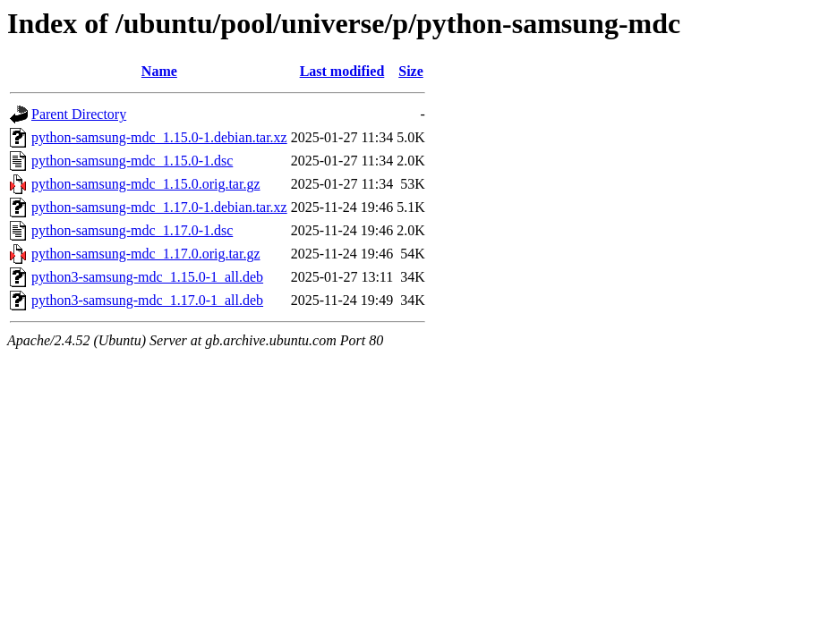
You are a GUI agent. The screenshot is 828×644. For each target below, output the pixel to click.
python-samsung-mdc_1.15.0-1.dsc (132, 161)
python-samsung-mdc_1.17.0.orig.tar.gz (146, 254)
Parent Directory (79, 114)
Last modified (342, 71)
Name (159, 71)
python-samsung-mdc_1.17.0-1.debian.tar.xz (159, 207)
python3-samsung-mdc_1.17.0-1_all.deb (147, 300)
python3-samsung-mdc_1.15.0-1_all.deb (147, 277)
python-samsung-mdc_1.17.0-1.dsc (132, 230)
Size (411, 71)
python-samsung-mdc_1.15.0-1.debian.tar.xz (159, 137)
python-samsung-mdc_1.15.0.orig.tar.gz (146, 184)
